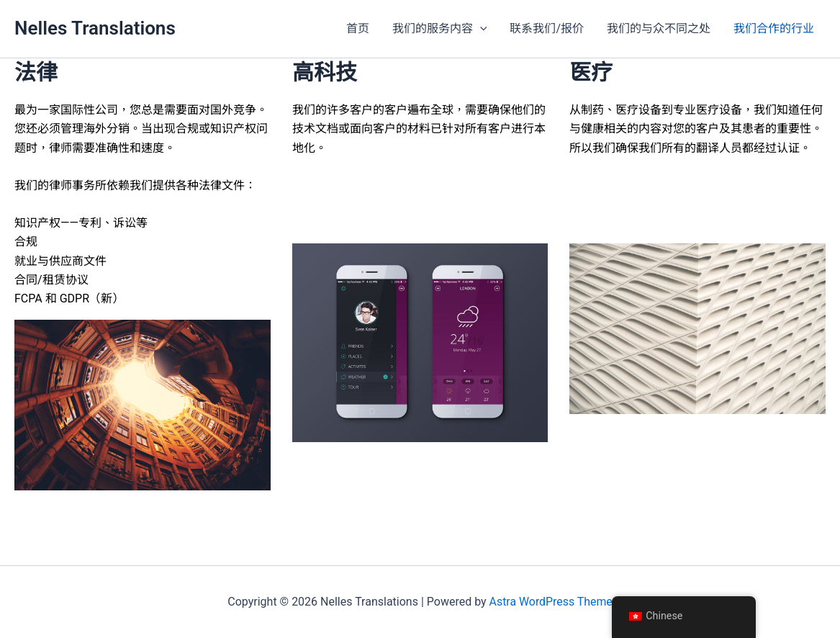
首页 (358, 28)
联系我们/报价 (547, 28)
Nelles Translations (95, 28)
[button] (480, 29)
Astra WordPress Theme (551, 602)
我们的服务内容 (440, 29)
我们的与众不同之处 (659, 28)
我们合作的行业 (774, 28)
